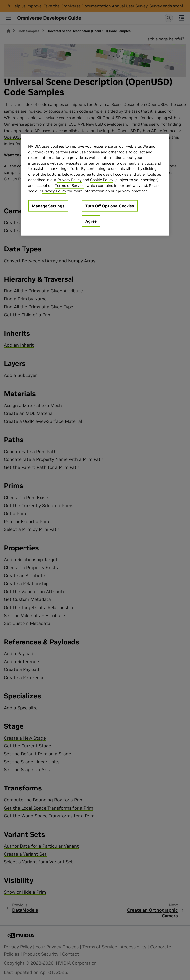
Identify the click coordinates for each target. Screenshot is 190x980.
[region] (95, 185)
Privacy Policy (70, 180)
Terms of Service (70, 185)
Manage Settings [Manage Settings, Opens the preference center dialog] (48, 206)
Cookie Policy (102, 180)
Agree (91, 221)
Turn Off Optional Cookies (110, 206)
